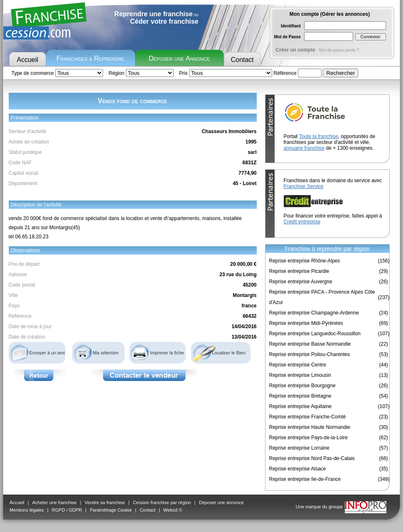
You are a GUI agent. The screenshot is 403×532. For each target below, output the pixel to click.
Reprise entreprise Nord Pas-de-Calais (312, 458)
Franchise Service (304, 186)
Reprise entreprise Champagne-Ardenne (314, 313)
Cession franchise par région (162, 502)
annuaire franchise (304, 148)
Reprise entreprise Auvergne (301, 282)
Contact (242, 60)
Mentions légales (27, 510)
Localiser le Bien (229, 353)
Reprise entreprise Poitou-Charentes (310, 354)
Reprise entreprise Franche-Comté (308, 417)
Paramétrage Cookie (111, 510)
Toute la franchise (319, 136)
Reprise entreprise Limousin (300, 375)
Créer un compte (296, 50)
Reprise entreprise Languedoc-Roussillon (315, 334)
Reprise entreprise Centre (298, 365)
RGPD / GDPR (67, 510)
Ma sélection (106, 353)
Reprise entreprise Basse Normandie (310, 344)
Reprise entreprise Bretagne (300, 396)
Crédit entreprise (302, 222)
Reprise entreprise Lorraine (299, 448)
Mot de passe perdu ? (339, 50)
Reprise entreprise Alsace (298, 469)
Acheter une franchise (54, 502)
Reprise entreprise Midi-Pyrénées (306, 323)
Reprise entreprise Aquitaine (301, 406)
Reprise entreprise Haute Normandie (310, 427)
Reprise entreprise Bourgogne (302, 386)
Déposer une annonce (221, 502)
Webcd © (173, 510)
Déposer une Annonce (179, 58)
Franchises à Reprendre (90, 58)
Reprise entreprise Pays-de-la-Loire (308, 438)
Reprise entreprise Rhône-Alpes (305, 261)
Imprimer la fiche (167, 353)
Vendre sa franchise (104, 502)
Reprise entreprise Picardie (299, 271)
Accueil (27, 60)
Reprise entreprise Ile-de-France (305, 479)
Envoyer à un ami (47, 353)
